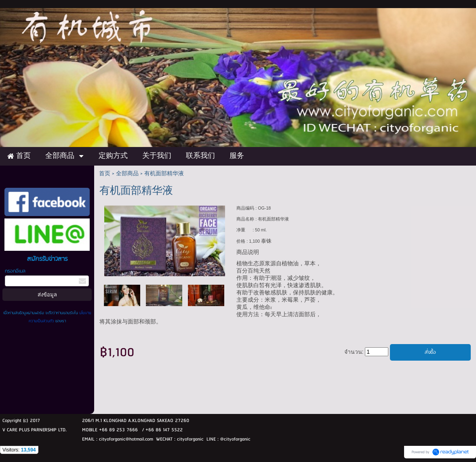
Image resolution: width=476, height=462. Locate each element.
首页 (105, 174)
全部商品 (127, 174)
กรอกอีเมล (15, 271)
